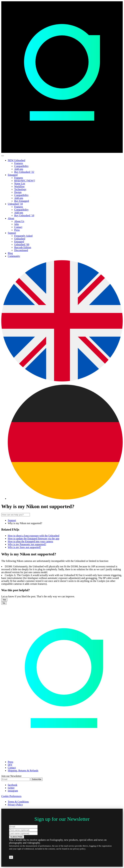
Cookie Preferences (11, 796)
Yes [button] (4, 600)
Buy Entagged (22, 201)
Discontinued (21, 250)
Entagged (13, 175)
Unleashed (20, 239)
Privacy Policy (15, 805)
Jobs (16, 224)
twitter (11, 788)
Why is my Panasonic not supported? (27, 544)
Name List (20, 184)
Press (17, 230)
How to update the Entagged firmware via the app (34, 539)
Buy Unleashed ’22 (24, 172)
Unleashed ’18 (15, 204)
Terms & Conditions (18, 802)
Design (18, 192)
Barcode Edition (23, 247)
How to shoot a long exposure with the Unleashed (34, 536)
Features (19, 163)
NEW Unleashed (16, 160)
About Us (19, 221)
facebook (13, 785)
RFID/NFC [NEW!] (25, 181)
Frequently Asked (23, 236)
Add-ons (19, 169)
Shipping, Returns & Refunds (23, 771)
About (11, 218)
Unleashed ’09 (22, 244)
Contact (18, 227)
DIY (10, 765)
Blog (10, 253)
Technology (20, 189)
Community (14, 256)
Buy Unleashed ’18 (24, 215)
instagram (13, 791)
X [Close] (11, 857)
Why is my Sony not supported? (24, 547)
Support (12, 233)
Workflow (19, 186)
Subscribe (37, 779)
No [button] (4, 603)
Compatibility (21, 166)
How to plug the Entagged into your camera (30, 541)
